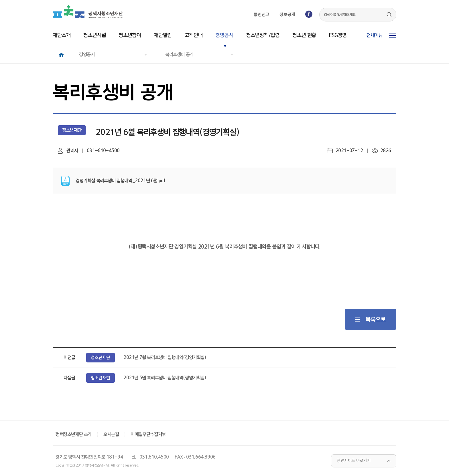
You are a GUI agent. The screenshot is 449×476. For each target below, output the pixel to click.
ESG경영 (338, 35)
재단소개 (62, 35)
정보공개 (287, 15)
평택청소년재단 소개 (74, 435)
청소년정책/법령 (263, 35)
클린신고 (261, 15)
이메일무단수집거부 (148, 435)
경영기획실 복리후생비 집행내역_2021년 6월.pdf (121, 181)
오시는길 (111, 435)
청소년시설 (94, 35)
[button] (113, 55)
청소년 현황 (304, 35)
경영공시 (224, 35)
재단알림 (163, 35)
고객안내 (194, 35)
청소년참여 (130, 35)
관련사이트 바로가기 (354, 461)
